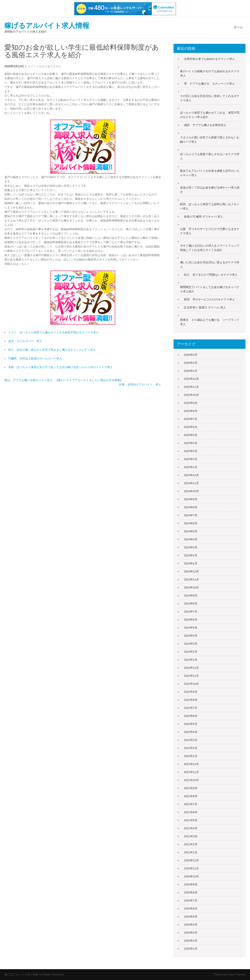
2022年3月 (191, 740)
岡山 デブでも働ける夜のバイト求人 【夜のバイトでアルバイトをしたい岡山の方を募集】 (64, 380)
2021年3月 (191, 836)
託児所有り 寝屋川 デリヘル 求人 (205, 307)
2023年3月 (191, 644)
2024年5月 (191, 531)
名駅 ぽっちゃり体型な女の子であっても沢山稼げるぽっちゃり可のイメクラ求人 (60, 367)
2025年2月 (191, 459)
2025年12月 (191, 379)
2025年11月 (191, 387)
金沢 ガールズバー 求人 (25, 341)
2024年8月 (191, 507)
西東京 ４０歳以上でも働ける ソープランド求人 (210, 322)
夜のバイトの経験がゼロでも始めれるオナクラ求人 (210, 73)
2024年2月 (191, 555)
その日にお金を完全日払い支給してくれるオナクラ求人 (210, 98)
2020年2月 (191, 941)
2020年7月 (191, 901)
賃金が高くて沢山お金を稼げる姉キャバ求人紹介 (210, 190)
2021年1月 (191, 852)
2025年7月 (191, 419)
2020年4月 (191, 925)
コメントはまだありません (45, 66)
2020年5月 (191, 917)
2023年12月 (191, 571)
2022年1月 (191, 756)
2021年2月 (191, 844)
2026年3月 (191, 355)
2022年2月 (191, 748)
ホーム (238, 27)
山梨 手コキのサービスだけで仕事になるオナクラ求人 (210, 231)
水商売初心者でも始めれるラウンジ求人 (209, 59)
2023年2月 (191, 652)
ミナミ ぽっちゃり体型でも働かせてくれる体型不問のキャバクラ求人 (53, 332)
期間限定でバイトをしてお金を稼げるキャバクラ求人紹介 (210, 289)
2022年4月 (191, 732)
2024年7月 (191, 515)
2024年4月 (191, 539)
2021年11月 (191, 772)
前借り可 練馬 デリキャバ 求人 (204, 217)
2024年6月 (191, 523)
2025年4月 (191, 443)
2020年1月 (191, 949)
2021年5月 (191, 820)
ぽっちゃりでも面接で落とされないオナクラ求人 (210, 156)
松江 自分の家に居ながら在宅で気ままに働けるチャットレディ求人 (52, 350)
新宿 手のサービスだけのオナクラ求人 (209, 299)
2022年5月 (191, 724)
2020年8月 (191, 892)
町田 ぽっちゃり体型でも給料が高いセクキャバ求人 (210, 206)
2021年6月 (191, 812)
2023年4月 (191, 636)
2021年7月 (191, 804)
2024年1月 (191, 563)
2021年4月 (191, 828)
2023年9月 (191, 596)
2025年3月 (191, 451)
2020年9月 (191, 884)
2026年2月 (191, 363)
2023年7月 (191, 612)
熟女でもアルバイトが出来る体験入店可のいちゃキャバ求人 (210, 173)
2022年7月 (191, 708)
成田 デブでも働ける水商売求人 (205, 125)
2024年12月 (191, 475)
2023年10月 (191, 588)
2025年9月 (191, 403)
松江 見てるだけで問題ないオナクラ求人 (211, 275)
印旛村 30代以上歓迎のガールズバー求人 (35, 358)
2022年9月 (191, 692)
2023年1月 (191, 660)
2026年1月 (191, 371)
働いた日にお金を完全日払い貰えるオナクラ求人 (210, 265)
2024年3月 (191, 547)
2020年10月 (191, 876)
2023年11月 (191, 579)
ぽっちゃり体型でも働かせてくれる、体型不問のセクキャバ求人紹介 (210, 115)
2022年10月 (191, 684)
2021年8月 (191, 796)
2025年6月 (191, 427)
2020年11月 (191, 868)
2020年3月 (191, 933)
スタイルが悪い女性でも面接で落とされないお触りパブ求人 (210, 140)
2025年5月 (191, 435)
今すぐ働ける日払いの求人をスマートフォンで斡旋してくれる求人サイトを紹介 (210, 248)
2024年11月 (191, 483)
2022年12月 (191, 668)
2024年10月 (191, 491)
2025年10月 (191, 395)
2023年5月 (191, 628)
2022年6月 (191, 716)
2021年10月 (191, 780)
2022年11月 (191, 676)
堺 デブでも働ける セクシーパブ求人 (209, 84)
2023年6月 (191, 620)
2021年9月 (191, 788)
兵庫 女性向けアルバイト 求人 (140, 384)
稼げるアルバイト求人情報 (47, 26)
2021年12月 (191, 764)
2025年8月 (191, 411)
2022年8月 (191, 700)
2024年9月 (191, 499)
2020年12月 (191, 860)
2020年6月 (191, 909)
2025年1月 (191, 467)
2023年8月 (191, 604)
